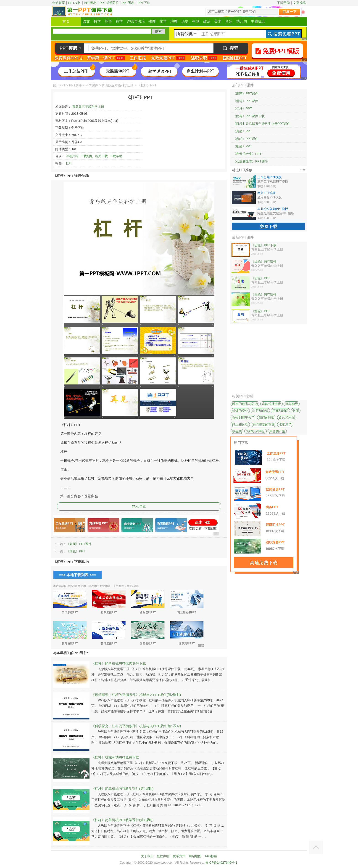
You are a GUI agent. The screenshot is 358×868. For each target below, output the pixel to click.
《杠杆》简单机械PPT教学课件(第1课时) (122, 820)
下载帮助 (283, 3)
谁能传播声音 (271, 404)
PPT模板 (75, 3)
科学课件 (92, 85)
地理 (174, 21)
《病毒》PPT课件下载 (249, 116)
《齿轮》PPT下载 (264, 245)
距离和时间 (280, 411)
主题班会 (258, 21)
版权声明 (163, 856)
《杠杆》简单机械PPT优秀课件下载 (119, 663)
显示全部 (139, 506)
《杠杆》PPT (242, 109)
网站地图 (195, 856)
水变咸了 (285, 424)
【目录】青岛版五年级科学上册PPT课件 (262, 124)
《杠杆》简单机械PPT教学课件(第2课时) (122, 789)
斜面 (296, 411)
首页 (66, 21)
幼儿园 (242, 21)
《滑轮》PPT (76, 551)
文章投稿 (299, 3)
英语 (108, 21)
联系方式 (179, 856)
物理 (152, 21)
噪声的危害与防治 (245, 404)
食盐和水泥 (287, 418)
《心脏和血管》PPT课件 (250, 161)
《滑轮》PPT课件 (246, 101)
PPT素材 (90, 3)
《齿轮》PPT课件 (246, 139)
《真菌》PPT (242, 131)
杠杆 (69, 163)
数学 (97, 21)
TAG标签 (211, 856)
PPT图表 (128, 3)
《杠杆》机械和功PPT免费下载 (115, 757)
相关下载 (101, 156)
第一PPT (59, 85)
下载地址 (87, 156)
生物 (196, 21)
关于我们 (147, 856)
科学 (119, 21)
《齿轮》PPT (261, 278)
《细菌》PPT (242, 146)
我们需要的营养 (263, 424)
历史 (185, 21)
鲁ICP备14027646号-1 (221, 863)
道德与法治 (136, 21)
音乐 (229, 21)
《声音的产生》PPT (247, 154)
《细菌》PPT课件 (246, 93)
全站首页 (59, 3)
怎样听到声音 (255, 431)
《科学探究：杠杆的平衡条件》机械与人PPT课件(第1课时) (136, 726)
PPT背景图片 (109, 3)
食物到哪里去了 (243, 418)
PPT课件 (75, 85)
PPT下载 (144, 3)
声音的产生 (277, 431)
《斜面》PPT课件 (79, 544)
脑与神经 (292, 404)
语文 (86, 21)
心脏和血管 (260, 411)
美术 (218, 21)
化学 (163, 21)
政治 (207, 21)
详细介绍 (72, 156)
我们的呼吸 (267, 418)
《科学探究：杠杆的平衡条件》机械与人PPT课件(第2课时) (136, 695)
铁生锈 (237, 431)
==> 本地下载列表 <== (78, 575)
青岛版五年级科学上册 (118, 85)
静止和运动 (240, 424)
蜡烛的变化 (240, 411)
